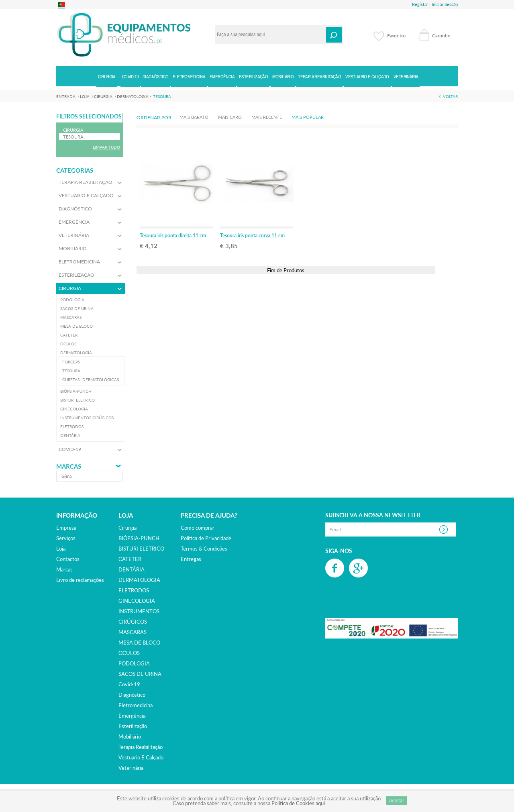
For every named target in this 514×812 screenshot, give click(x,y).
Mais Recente (267, 117)
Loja (61, 549)
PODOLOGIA (134, 663)
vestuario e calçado (141, 757)
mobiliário (130, 737)
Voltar (450, 96)
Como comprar (198, 528)
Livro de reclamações (80, 580)
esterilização (133, 726)
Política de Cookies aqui (298, 803)
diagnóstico (132, 695)
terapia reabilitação (141, 747)
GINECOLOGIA (137, 601)
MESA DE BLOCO (139, 643)
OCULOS (129, 653)
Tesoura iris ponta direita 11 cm (173, 236)
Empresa (66, 528)
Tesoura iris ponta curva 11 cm (252, 236)
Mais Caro (230, 117)
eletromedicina (136, 705)
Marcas (69, 466)
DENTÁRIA (132, 569)
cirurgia (127, 528)
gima (66, 476)
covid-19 (129, 684)
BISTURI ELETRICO (141, 549)
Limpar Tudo (106, 147)
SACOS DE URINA (140, 674)
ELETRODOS (134, 590)
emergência (132, 716)
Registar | (421, 4)
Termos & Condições (204, 549)
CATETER (130, 559)
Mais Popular (308, 117)
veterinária (131, 768)
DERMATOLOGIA (139, 580)
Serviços (66, 538)
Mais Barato (194, 117)
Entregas (191, 559)
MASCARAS (133, 632)
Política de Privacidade (206, 538)
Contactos (68, 559)
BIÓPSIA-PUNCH (139, 538)
